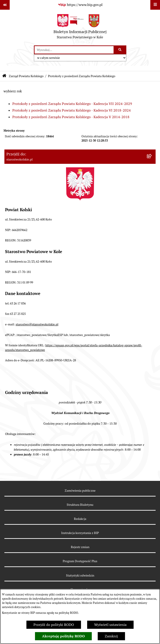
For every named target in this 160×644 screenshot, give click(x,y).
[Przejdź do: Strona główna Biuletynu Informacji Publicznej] (4, 76)
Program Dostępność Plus (80, 561)
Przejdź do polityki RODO (54, 625)
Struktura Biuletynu (80, 505)
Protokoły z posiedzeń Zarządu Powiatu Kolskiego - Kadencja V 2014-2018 (71, 117)
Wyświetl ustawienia (110, 625)
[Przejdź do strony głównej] (80, 28)
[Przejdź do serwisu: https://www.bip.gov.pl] (80, 5)
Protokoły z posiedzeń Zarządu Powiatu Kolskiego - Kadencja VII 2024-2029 (72, 104)
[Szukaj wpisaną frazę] (120, 50)
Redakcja (80, 519)
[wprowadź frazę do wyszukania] (74, 50)
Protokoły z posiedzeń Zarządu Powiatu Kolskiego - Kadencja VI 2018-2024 (72, 110)
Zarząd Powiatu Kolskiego (26, 76)
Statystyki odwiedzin (80, 575)
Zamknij (111, 636)
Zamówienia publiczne (80, 491)
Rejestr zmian (80, 547)
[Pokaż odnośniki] (5, 5)
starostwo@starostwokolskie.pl (37, 324)
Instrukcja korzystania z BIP (80, 533)
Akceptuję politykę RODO (63, 636)
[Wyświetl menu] (155, 5)
